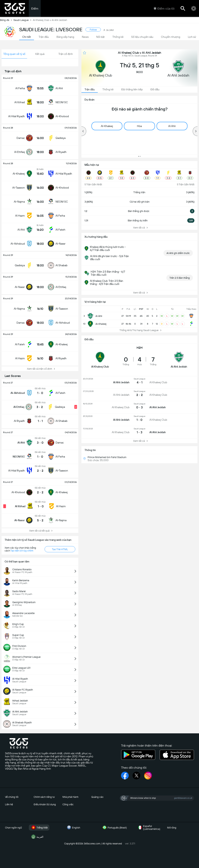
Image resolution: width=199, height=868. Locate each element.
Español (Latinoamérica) (149, 828)
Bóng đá (7, 20)
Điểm (35, 9)
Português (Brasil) (114, 828)
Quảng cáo (97, 797)
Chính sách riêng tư (44, 797)
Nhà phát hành (70, 797)
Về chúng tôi (12, 797)
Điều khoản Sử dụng (45, 804)
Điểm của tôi (164, 8)
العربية (37, 837)
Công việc (68, 804)
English (73, 828)
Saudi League (23, 20)
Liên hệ (9, 804)
